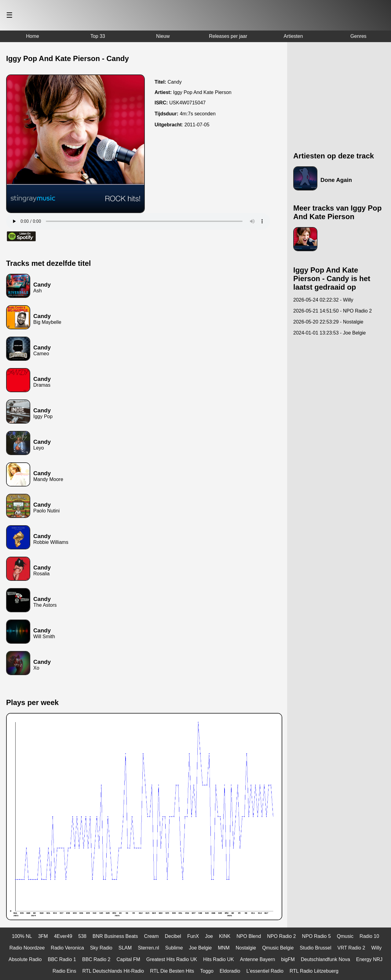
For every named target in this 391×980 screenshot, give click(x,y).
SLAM (125, 948)
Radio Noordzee (27, 948)
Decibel (173, 936)
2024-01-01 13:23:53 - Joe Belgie (330, 333)
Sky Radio (101, 948)
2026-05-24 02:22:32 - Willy (323, 300)
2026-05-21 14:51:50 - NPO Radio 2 (333, 311)
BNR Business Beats (115, 936)
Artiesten (293, 36)
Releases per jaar (228, 36)
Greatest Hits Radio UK (172, 959)
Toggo (207, 971)
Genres (358, 36)
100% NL (22, 936)
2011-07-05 (197, 125)
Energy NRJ (369, 959)
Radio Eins (64, 971)
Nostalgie (246, 948)
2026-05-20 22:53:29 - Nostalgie (328, 322)
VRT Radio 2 (351, 948)
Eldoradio (230, 971)
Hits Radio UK (218, 959)
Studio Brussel (315, 948)
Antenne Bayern (258, 959)
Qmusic (345, 936)
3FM (43, 936)
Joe (209, 936)
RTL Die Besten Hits (172, 971)
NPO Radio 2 (281, 936)
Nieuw (163, 36)
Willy (377, 948)
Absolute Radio (25, 959)
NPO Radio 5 (316, 936)
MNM (224, 948)
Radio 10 (369, 936)
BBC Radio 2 (96, 959)
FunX (193, 936)
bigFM (288, 959)
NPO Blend (249, 936)
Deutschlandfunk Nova (325, 959)
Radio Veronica (67, 948)
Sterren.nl (148, 948)
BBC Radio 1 (62, 959)
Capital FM (128, 959)
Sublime (174, 948)
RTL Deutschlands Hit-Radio (113, 971)
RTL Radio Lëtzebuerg (314, 971)
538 (82, 936)
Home (33, 36)
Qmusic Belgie (278, 948)
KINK (225, 936)
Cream (152, 936)
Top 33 (98, 36)
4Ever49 (63, 936)
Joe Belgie (201, 948)
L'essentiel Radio (265, 971)
